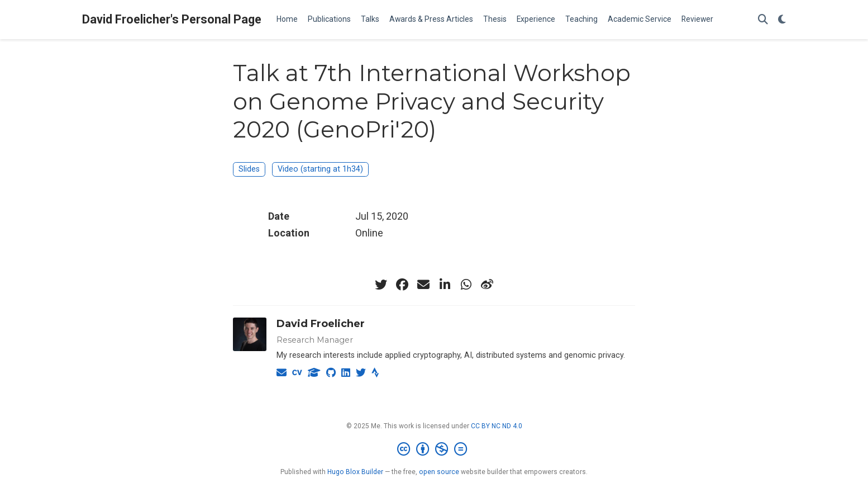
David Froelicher (321, 324)
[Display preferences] (782, 20)
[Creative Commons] (434, 449)
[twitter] (381, 285)
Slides (249, 169)
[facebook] (402, 285)
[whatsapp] (466, 285)
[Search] (763, 20)
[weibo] (487, 285)
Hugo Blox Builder (355, 472)
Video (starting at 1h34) (320, 169)
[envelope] (423, 285)
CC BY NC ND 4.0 (497, 426)
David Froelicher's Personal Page (172, 19)
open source (439, 472)
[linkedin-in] (445, 285)
